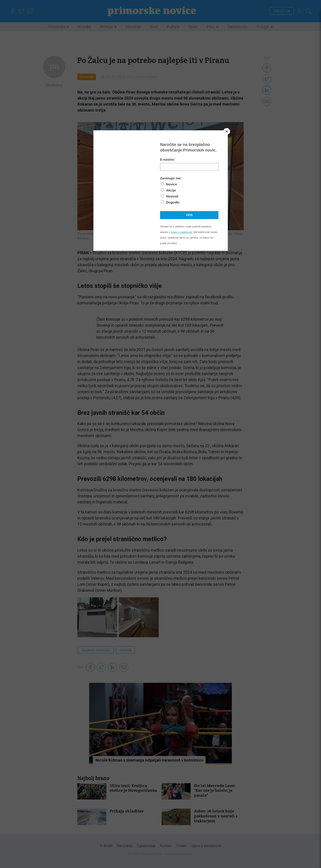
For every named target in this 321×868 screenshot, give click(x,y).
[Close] (227, 131)
